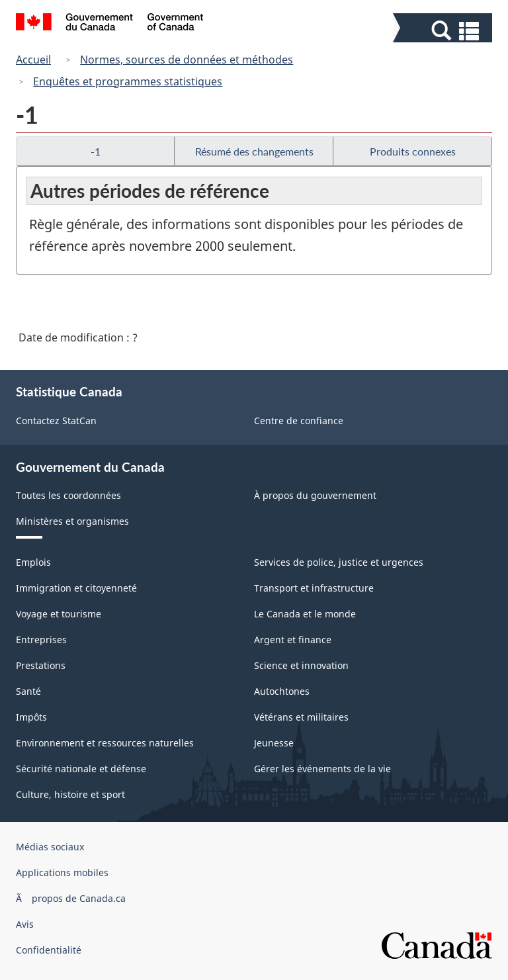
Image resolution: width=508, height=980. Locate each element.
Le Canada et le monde (305, 614)
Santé (28, 691)
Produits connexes (413, 151)
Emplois (33, 562)
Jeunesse (274, 743)
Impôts (31, 717)
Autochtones (282, 691)
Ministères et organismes (72, 521)
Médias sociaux (50, 847)
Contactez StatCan (56, 421)
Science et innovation (301, 665)
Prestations (41, 665)
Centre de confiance (299, 421)
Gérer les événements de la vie (322, 769)
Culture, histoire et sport (70, 794)
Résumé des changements (254, 151)
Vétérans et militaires (301, 717)
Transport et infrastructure (314, 588)
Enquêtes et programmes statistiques (128, 81)
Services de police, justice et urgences (339, 562)
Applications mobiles (62, 872)
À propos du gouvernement (315, 495)
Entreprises (41, 640)
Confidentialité (49, 950)
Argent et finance (293, 640)
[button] (444, 31)
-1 (96, 151)
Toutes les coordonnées (68, 495)
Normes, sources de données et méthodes (187, 60)
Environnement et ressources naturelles (105, 743)
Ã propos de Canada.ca (71, 898)
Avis (25, 924)
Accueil (33, 60)
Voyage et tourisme (59, 614)
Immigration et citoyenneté (76, 588)
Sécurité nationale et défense (81, 769)
